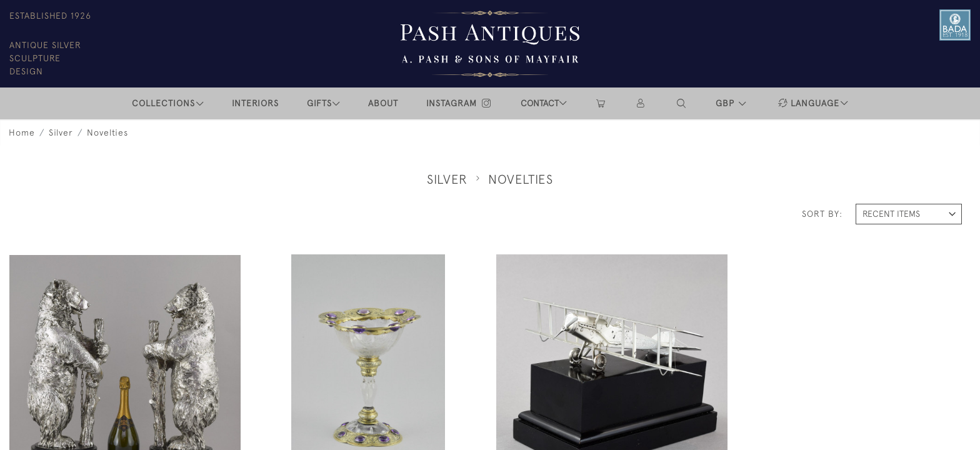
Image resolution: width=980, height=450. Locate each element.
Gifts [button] (319, 103)
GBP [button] (727, 103)
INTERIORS (255, 103)
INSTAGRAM (459, 103)
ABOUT (383, 103)
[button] (682, 103)
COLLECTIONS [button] (163, 103)
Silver (61, 132)
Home (22, 132)
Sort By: (822, 214)
